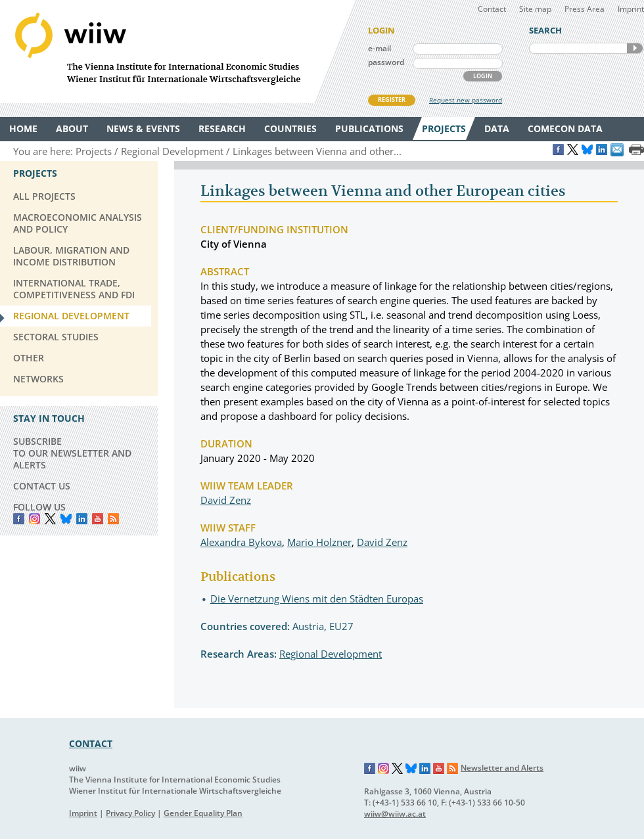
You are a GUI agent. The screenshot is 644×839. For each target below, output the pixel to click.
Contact (492, 9)
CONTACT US (42, 486)
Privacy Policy (130, 813)
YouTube (98, 519)
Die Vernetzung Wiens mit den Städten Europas (317, 599)
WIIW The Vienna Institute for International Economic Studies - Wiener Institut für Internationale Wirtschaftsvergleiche (177, 52)
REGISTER (392, 100)
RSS (113, 519)
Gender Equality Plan (203, 813)
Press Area (585, 9)
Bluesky (66, 519)
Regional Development (331, 654)
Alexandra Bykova (241, 542)
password (386, 62)
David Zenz (226, 500)
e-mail (379, 48)
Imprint (631, 9)
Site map (535, 9)
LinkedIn (82, 519)
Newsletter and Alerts (502, 768)
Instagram (384, 769)
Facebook (19, 519)
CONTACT (91, 743)
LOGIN (483, 76)
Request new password (466, 100)
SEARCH (635, 48)
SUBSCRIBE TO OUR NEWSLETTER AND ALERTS (72, 453)
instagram (34, 519)
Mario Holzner (319, 542)
